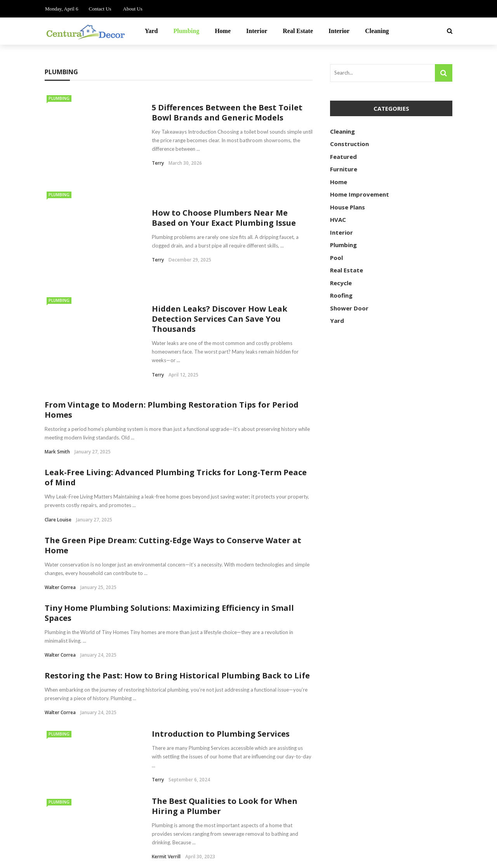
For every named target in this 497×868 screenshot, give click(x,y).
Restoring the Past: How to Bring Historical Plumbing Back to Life (177, 578)
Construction (349, 144)
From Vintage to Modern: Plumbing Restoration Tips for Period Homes (172, 313)
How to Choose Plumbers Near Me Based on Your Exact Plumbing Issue (224, 207)
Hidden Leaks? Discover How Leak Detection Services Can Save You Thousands (220, 288)
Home (223, 31)
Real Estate (298, 31)
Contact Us (100, 9)
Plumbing (186, 31)
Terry (158, 163)
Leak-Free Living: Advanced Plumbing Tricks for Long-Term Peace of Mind (176, 381)
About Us (133, 9)
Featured (343, 157)
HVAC (338, 220)
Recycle (341, 283)
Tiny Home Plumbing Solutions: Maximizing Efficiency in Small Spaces (169, 516)
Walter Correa (60, 490)
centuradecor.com (93, 858)
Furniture (344, 169)
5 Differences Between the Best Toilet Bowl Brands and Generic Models (227, 112)
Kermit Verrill (166, 760)
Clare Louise (58, 423)
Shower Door (349, 308)
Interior (257, 31)
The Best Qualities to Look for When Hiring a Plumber (225, 709)
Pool (336, 258)
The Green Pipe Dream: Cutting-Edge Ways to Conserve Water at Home (173, 448)
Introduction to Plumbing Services (221, 637)
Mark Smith (57, 355)
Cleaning (377, 31)
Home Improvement (360, 194)
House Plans (348, 207)
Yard (151, 31)
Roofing (341, 295)
